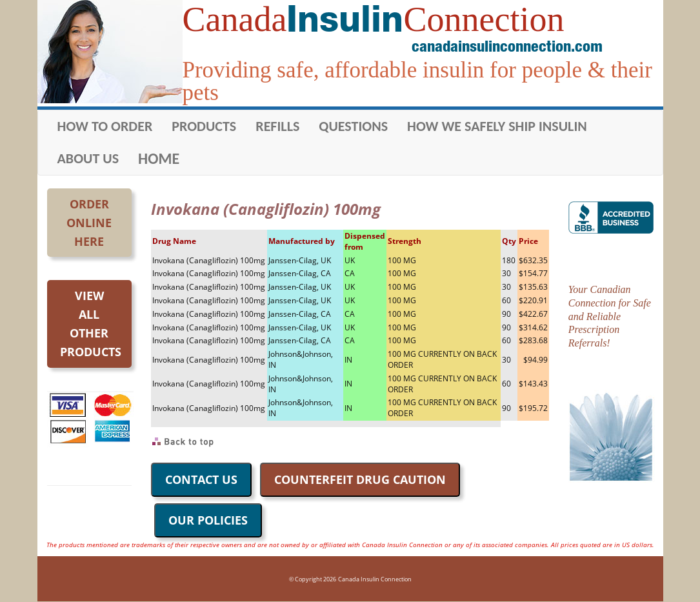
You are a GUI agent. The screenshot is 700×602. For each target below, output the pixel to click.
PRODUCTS (204, 126)
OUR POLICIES (208, 520)
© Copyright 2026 (313, 579)
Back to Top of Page (184, 442)
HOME (159, 158)
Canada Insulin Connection (375, 579)
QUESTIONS (353, 126)
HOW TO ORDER (105, 126)
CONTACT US (201, 479)
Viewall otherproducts (91, 323)
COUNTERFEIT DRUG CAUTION (360, 479)
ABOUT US (88, 158)
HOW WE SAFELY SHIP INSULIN (497, 126)
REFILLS (277, 126)
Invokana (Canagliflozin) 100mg (209, 260)
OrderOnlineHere (89, 223)
